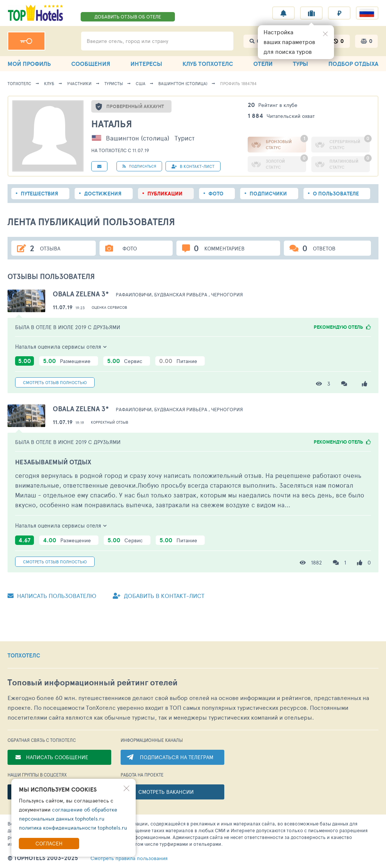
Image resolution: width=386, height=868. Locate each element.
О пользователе (336, 194)
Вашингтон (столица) (183, 83)
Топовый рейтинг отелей (93, 683)
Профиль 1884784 (238, 83)
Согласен (49, 843)
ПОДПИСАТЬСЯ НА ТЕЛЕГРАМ (177, 757)
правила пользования (129, 858)
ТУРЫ (300, 64)
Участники (79, 83)
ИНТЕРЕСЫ (146, 64)
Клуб (49, 83)
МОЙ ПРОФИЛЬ (29, 64)
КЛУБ (208, 64)
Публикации (165, 194)
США (141, 83)
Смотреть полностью (55, 382)
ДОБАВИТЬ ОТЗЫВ (128, 17)
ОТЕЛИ (263, 64)
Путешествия (39, 194)
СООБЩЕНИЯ (91, 64)
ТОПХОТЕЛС (24, 656)
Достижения (103, 194)
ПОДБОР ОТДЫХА (353, 64)
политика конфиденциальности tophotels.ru (73, 828)
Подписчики (268, 194)
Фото (216, 194)
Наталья (112, 124)
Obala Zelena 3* (81, 294)
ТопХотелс (19, 83)
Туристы (114, 83)
